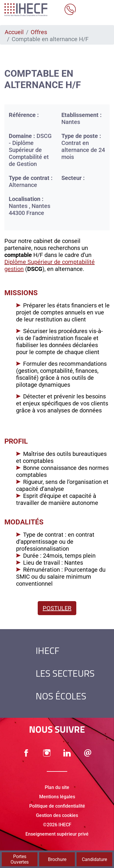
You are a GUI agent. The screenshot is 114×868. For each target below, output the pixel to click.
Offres (39, 32)
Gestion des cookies (57, 815)
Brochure (57, 859)
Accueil (14, 32)
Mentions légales (57, 797)
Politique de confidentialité (57, 806)
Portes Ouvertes (20, 859)
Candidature (94, 859)
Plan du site (57, 787)
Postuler (57, 608)
